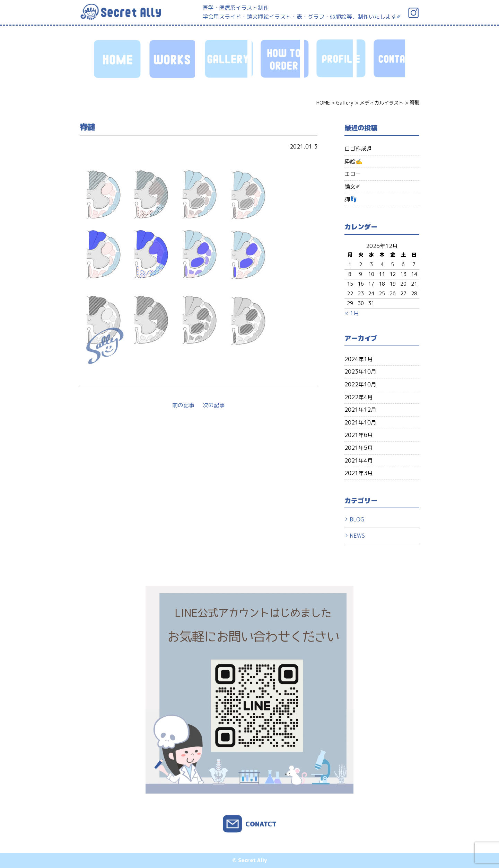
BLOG (357, 519)
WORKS (170, 59)
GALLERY (223, 59)
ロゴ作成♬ (358, 149)
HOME (118, 59)
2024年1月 (359, 359)
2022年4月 (359, 397)
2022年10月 (360, 384)
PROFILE (329, 59)
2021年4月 (359, 460)
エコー (353, 174)
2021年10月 (360, 422)
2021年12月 (360, 410)
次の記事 (214, 405)
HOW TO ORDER (276, 59)
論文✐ (352, 187)
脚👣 (351, 199)
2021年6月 (359, 435)
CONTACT (381, 59)
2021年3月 (359, 473)
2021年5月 (359, 448)
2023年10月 (360, 372)
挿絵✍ (353, 161)
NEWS (357, 536)
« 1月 (352, 313)
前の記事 (183, 405)
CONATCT (261, 824)
